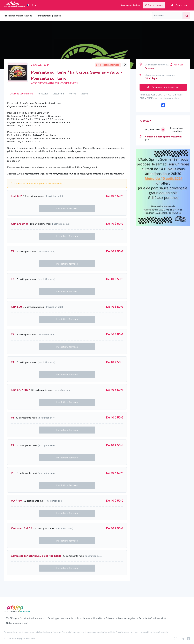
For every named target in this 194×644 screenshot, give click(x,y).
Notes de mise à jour (17, 623)
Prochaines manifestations (18, 16)
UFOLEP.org (10, 618)
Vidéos (84, 94)
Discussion (58, 94)
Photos (72, 94)
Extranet (110, 618)
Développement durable (60, 618)
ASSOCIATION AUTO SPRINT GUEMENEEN (54, 83)
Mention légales (127, 618)
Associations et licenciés (89, 618)
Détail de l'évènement (21, 94)
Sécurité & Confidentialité (152, 618)
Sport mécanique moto (32, 618)
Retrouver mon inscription (163, 87)
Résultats (43, 94)
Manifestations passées (48, 16)
